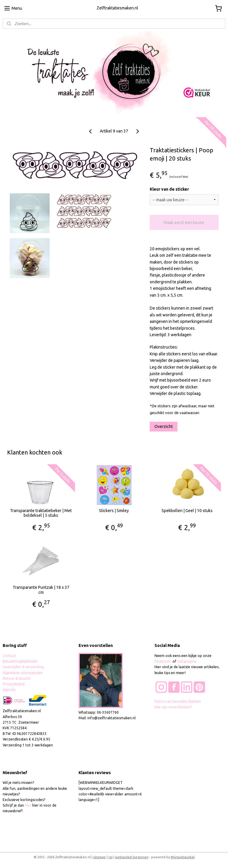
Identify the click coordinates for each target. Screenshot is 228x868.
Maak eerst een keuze (184, 223)
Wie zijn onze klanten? (173, 707)
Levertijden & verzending (23, 667)
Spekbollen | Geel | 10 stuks (187, 510)
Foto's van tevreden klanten (178, 701)
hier (28, 805)
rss (110, 857)
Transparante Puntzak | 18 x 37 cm (41, 590)
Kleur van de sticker (169, 189)
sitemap (100, 857)
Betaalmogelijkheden (21, 661)
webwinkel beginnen (132, 857)
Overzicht (164, 426)
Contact (9, 656)
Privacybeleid (14, 684)
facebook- (163, 661)
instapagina (187, 661)
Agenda (9, 690)
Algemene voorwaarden (23, 673)
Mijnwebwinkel (183, 857)
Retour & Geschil (16, 678)
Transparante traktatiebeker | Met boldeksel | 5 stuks (41, 513)
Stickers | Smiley (114, 510)
